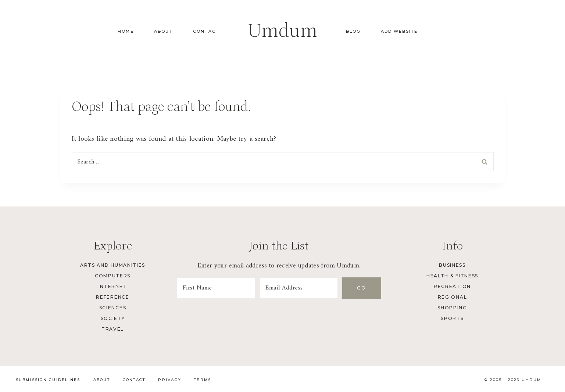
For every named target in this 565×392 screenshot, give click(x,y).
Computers (113, 276)
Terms (203, 380)
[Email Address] (300, 288)
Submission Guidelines (48, 380)
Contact (206, 31)
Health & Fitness (452, 276)
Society (113, 318)
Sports (452, 318)
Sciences (113, 308)
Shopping (452, 308)
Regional (452, 297)
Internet (113, 286)
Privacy (170, 380)
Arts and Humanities (113, 265)
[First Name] (217, 288)
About (163, 31)
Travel (113, 329)
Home (126, 31)
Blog (353, 31)
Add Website (399, 31)
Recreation (452, 286)
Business (452, 265)
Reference (112, 297)
